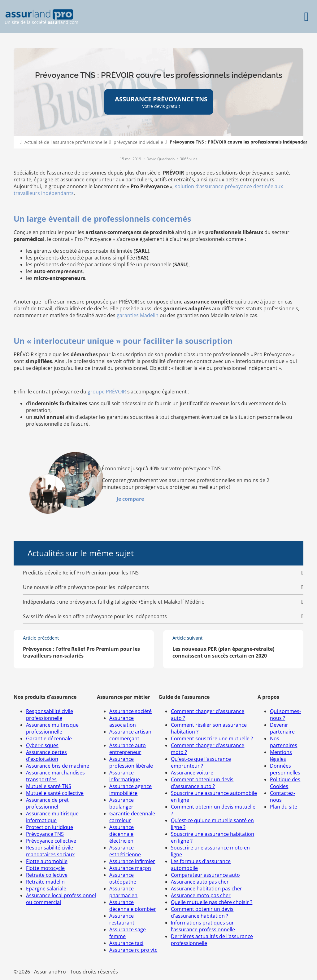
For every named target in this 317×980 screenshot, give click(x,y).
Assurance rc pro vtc (133, 950)
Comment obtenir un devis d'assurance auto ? (202, 783)
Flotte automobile (47, 861)
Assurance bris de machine (58, 766)
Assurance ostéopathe (123, 878)
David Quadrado (161, 159)
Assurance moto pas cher (201, 895)
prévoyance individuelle (138, 142)
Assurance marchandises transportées (55, 776)
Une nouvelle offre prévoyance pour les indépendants (86, 587)
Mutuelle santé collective (55, 793)
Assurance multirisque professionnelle (52, 728)
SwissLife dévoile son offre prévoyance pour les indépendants (95, 616)
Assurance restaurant (122, 919)
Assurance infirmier (132, 861)
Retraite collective (47, 875)
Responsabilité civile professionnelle (50, 715)
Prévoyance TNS (45, 834)
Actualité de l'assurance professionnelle (66, 142)
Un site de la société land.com (41, 17)
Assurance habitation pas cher (206, 889)
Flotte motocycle (45, 868)
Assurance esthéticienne (125, 851)
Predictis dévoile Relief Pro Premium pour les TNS (81, 573)
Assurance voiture (192, 773)
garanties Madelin (138, 315)
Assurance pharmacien (123, 892)
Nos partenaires (284, 742)
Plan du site (284, 807)
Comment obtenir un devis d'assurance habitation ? (202, 912)
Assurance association (123, 721)
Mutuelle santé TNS (49, 786)
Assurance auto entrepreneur (128, 749)
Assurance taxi (126, 943)
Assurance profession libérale (131, 762)
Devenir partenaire (282, 728)
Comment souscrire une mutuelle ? (212, 738)
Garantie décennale (49, 738)
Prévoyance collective (51, 841)
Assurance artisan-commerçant (131, 735)
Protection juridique (50, 827)
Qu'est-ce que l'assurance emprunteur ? (201, 762)
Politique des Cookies (285, 783)
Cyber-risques (42, 745)
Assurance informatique (125, 776)
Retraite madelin (45, 882)
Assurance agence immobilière (130, 790)
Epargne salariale (46, 889)
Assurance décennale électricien (122, 834)
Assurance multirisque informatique (52, 817)
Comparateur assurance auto (205, 875)
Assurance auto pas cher (200, 882)
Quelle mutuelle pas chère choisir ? (212, 902)
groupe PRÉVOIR (107, 392)
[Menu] (306, 17)
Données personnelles (285, 769)
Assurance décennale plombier (133, 906)
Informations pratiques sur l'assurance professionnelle (203, 926)
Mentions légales (281, 756)
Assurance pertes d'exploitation (46, 756)
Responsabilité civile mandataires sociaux (50, 851)
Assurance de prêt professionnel (47, 803)
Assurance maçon (130, 868)
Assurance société (130, 711)
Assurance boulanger (122, 803)
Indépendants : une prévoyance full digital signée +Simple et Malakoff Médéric (113, 602)
